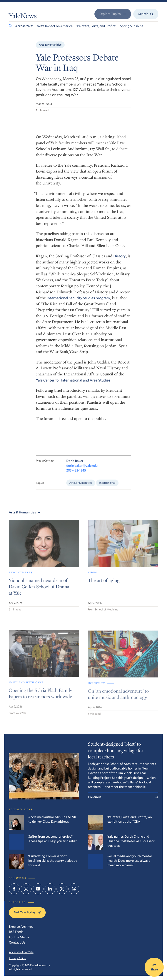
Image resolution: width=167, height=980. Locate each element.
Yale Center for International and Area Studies (73, 380)
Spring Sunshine (132, 26)
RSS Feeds (16, 932)
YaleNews (23, 17)
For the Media (19, 937)
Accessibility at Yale (21, 952)
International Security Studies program (78, 298)
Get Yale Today (27, 912)
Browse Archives (21, 927)
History (119, 256)
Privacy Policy (17, 958)
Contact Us (17, 942)
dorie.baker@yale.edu (82, 470)
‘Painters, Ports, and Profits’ (96, 26)
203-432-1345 (76, 475)
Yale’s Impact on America (54, 26)
